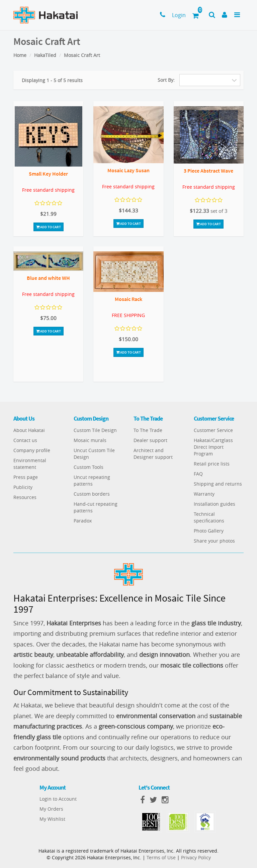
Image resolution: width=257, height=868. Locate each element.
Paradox (83, 521)
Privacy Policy (196, 857)
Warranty (204, 494)
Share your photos (214, 541)
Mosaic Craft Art (82, 55)
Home (20, 55)
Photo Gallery (209, 531)
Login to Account (58, 799)
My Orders (51, 809)
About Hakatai (29, 430)
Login (179, 15)
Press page (26, 477)
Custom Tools (89, 467)
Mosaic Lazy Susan (128, 170)
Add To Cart (49, 227)
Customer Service (213, 430)
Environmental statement (30, 464)
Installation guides (215, 504)
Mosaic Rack (128, 299)
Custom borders (92, 494)
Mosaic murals (90, 440)
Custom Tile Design (95, 430)
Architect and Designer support (153, 454)
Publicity (23, 487)
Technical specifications (209, 517)
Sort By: (166, 80)
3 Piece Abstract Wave (208, 171)
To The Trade (148, 430)
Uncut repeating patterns (92, 480)
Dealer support (150, 440)
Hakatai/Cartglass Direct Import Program (213, 447)
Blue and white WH (48, 278)
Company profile (32, 450)
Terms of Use (161, 857)
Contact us (25, 440)
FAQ (198, 474)
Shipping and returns (218, 484)
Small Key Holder (48, 174)
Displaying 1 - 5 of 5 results (52, 80)
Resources (25, 497)
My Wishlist (52, 819)
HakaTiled (45, 55)
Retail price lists (212, 464)
